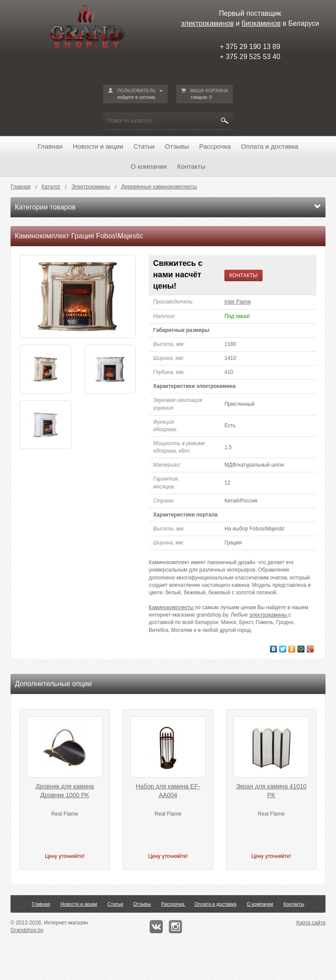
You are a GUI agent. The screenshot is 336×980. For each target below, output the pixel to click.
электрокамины (269, 615)
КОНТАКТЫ (243, 276)
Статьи (144, 146)
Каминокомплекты (172, 607)
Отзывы (177, 146)
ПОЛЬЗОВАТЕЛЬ (135, 94)
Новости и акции (98, 146)
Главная (50, 146)
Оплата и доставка (270, 146)
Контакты (191, 166)
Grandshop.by (27, 930)
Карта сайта (311, 923)
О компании (149, 166)
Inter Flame (238, 302)
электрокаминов (208, 23)
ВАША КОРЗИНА (205, 94)
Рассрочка (215, 146)
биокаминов (261, 23)
